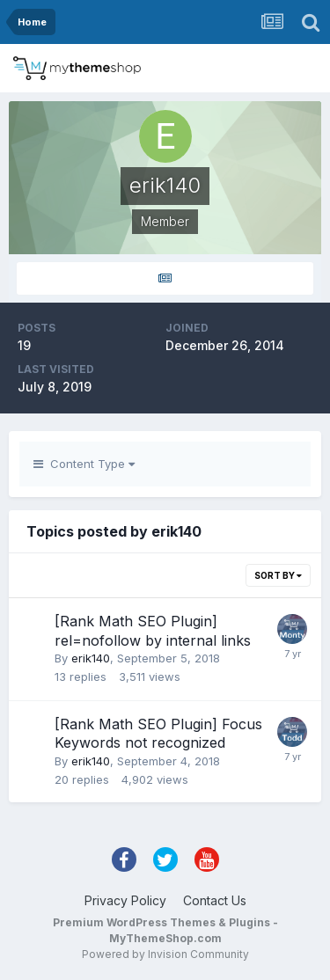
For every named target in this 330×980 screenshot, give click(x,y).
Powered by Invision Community (165, 954)
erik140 (91, 658)
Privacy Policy (125, 900)
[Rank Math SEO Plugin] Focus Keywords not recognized (158, 734)
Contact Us (215, 900)
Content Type (84, 464)
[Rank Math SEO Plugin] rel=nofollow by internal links (153, 631)
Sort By (278, 575)
